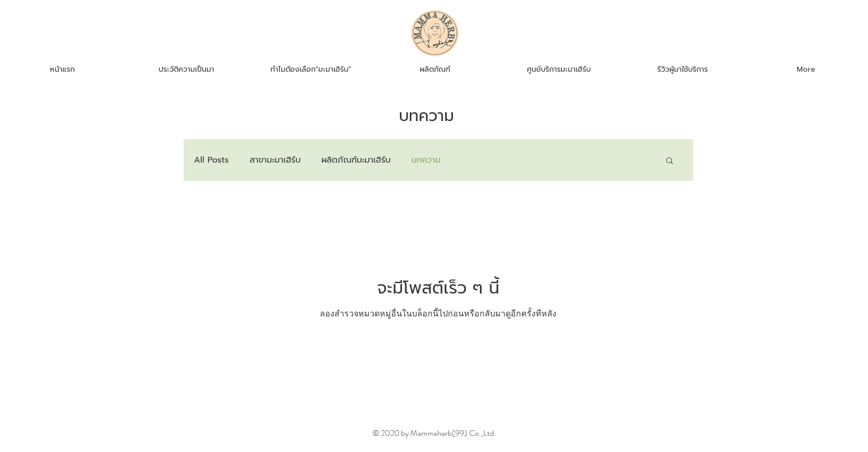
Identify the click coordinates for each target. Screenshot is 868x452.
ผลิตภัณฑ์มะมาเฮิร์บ (356, 160)
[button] (670, 161)
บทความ (426, 160)
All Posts (211, 160)
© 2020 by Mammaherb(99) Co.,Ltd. (434, 433)
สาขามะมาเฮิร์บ (275, 160)
